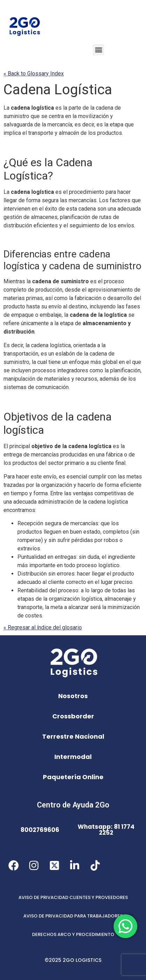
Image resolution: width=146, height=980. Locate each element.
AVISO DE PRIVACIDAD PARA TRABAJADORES (73, 916)
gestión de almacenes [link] (30, 217)
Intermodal (73, 757)
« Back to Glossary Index (34, 74)
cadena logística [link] (32, 108)
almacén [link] (69, 133)
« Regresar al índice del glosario (43, 627)
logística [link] (116, 315)
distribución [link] (18, 225)
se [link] (44, 116)
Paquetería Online (73, 777)
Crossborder (73, 716)
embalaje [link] (51, 315)
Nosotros (73, 696)
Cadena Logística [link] (58, 90)
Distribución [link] (32, 574)
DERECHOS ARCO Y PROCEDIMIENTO (73, 934)
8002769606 (40, 830)
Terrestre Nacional (73, 736)
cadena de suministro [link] (95, 266)
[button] (98, 50)
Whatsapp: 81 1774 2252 (106, 830)
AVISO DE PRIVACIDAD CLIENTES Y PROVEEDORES (73, 897)
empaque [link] (22, 315)
